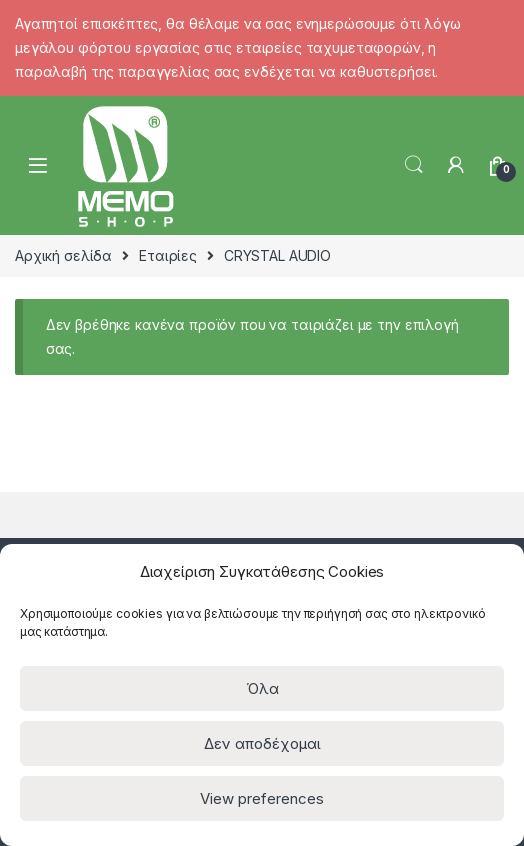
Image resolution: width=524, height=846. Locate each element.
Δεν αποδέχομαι (262, 743)
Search (414, 165)
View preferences (262, 798)
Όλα (262, 688)
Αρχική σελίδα (63, 255)
